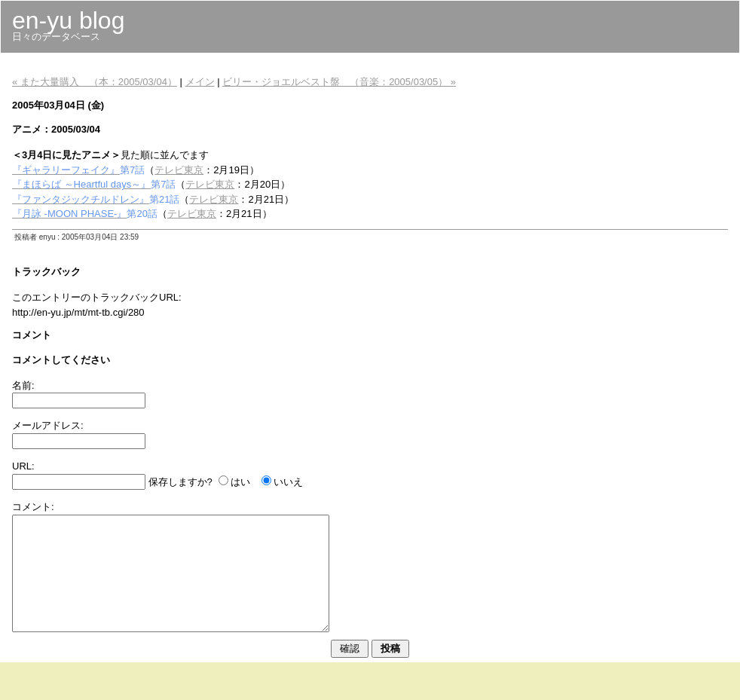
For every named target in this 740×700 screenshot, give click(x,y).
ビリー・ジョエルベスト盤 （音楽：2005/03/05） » (339, 82)
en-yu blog (68, 20)
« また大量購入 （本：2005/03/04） (95, 82)
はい (240, 482)
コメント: (33, 507)
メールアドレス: (48, 425)
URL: (23, 466)
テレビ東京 (179, 170)
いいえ (288, 482)
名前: (23, 385)
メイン (200, 82)
